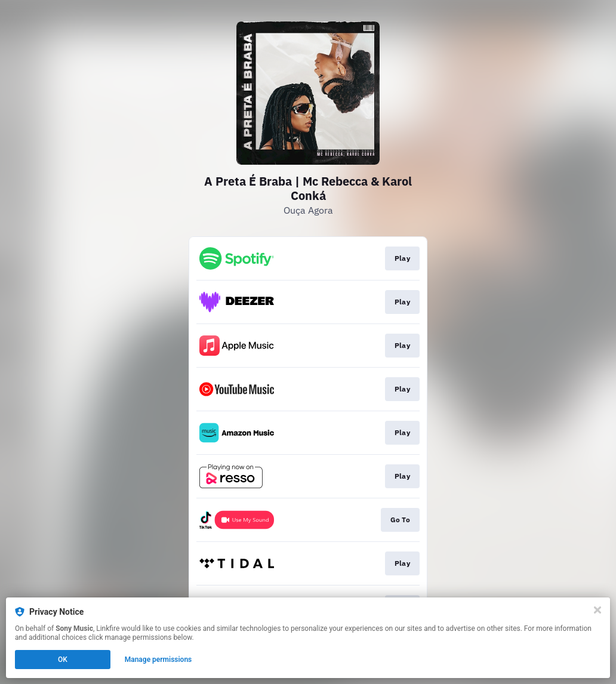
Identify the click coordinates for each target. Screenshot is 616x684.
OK (63, 660)
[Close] (597, 610)
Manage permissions (158, 660)
